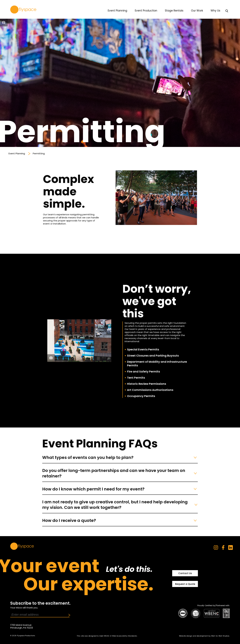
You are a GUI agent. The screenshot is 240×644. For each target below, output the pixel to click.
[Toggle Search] (227, 11)
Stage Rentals (174, 11)
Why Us (215, 11)
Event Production (146, 11)
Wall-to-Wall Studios (220, 636)
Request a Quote (185, 584)
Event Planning (117, 11)
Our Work (197, 11)
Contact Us (185, 573)
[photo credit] (4, 23)
